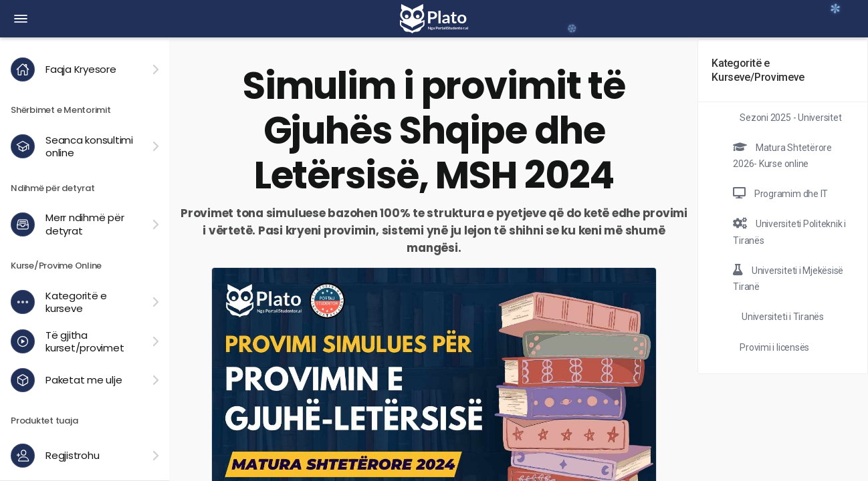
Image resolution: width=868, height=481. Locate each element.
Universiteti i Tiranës (781, 317)
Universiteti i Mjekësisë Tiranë (788, 279)
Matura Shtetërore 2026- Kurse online (782, 156)
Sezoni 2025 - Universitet (790, 118)
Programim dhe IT (780, 193)
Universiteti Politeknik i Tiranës (789, 232)
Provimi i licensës (774, 347)
